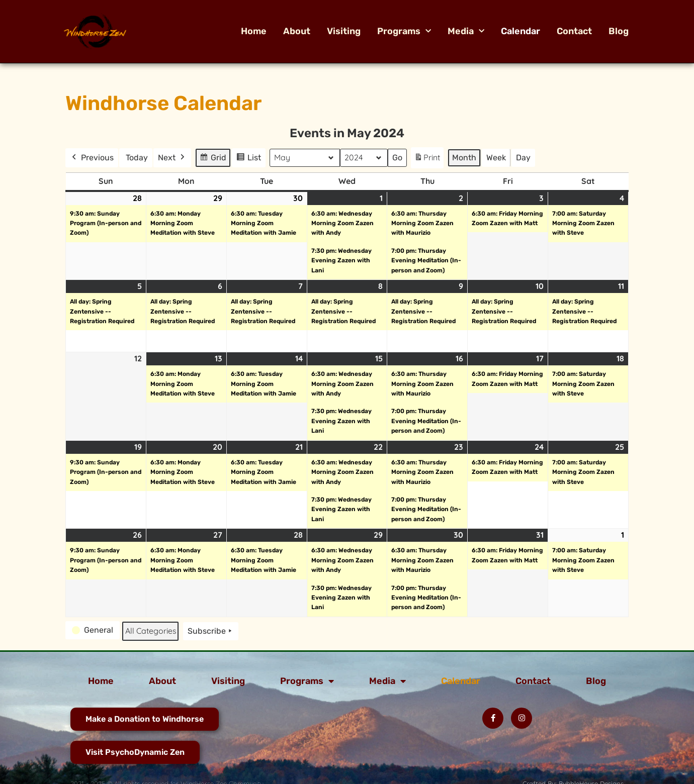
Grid (213, 159)
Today (137, 158)
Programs (404, 31)
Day (523, 158)
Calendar (520, 31)
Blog (619, 31)
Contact (574, 31)
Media (466, 31)
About (297, 31)
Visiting (344, 31)
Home (254, 31)
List (250, 159)
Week (496, 158)
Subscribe (211, 631)
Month (464, 158)
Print (427, 160)
